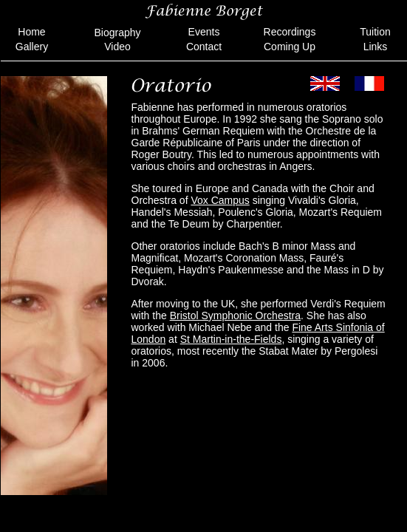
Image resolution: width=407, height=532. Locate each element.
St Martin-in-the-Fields (231, 339)
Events (204, 32)
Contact (204, 47)
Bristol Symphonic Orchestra (235, 316)
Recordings (290, 32)
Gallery (32, 47)
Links (376, 47)
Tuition (375, 32)
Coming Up (290, 47)
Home (31, 32)
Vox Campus (220, 200)
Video (117, 47)
